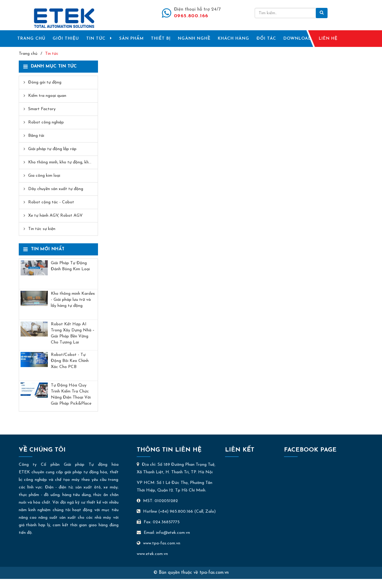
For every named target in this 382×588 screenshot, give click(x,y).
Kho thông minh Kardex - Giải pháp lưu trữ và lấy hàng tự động (73, 300)
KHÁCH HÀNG (233, 39)
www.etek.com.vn (152, 554)
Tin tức (52, 54)
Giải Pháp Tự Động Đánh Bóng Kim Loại (70, 266)
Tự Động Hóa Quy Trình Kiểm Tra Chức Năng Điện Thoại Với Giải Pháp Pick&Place (71, 394)
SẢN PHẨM (131, 39)
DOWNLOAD (297, 39)
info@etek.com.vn (173, 533)
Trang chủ (28, 54)
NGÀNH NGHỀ (194, 39)
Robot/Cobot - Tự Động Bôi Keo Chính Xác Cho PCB (70, 361)
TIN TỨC (99, 38)
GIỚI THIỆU (66, 39)
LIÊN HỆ (328, 39)
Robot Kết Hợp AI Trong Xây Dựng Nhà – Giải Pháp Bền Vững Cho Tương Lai (73, 333)
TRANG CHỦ (31, 39)
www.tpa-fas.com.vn (158, 543)
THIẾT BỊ (161, 39)
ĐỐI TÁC (266, 39)
